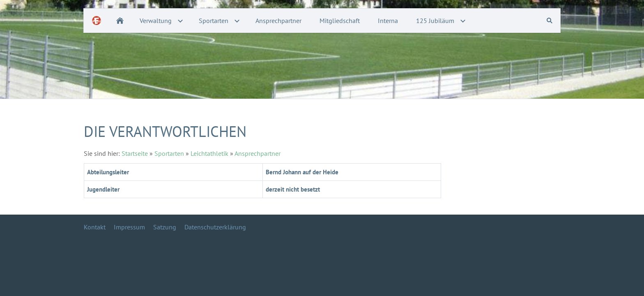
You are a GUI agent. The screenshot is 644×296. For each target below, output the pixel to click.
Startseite (135, 153)
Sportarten (169, 153)
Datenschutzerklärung (215, 227)
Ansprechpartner (258, 153)
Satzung (165, 227)
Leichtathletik (209, 153)
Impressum (129, 227)
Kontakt (95, 227)
